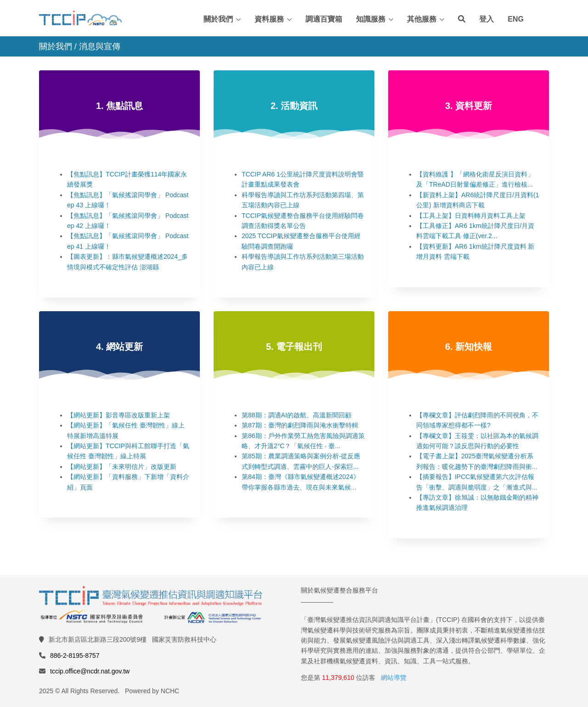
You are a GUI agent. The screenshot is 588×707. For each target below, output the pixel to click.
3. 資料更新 (469, 106)
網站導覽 (394, 678)
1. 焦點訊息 (119, 106)
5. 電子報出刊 (294, 347)
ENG (516, 19)
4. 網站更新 (119, 347)
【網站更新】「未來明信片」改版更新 (122, 467)
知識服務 (371, 19)
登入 (486, 19)
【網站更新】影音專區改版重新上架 (119, 415)
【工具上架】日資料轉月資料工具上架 (471, 216)
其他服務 (422, 19)
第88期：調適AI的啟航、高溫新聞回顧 (297, 415)
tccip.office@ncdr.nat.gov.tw (90, 671)
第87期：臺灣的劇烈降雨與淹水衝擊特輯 (300, 425)
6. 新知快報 (469, 347)
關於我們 (218, 19)
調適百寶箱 (324, 19)
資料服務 (269, 19)
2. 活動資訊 (294, 106)
